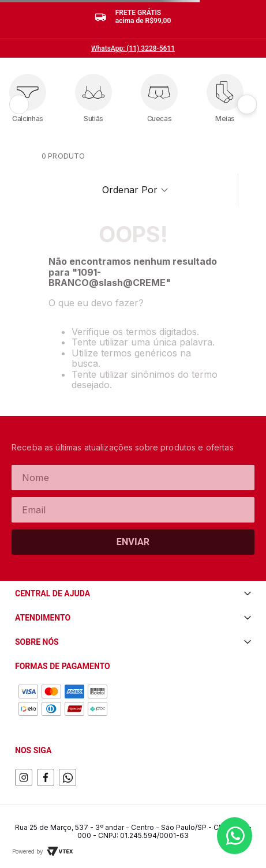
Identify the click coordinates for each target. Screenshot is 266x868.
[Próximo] (247, 104)
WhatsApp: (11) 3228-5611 (133, 48)
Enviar (133, 542)
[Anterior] (19, 104)
